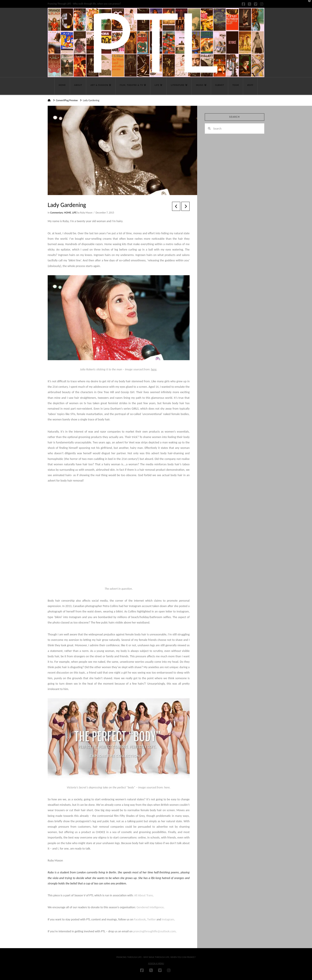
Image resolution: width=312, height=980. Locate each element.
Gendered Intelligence (150, 907)
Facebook (140, 919)
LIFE (74, 213)
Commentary (56, 213)
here (154, 369)
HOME (68, 213)
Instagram (168, 919)
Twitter (151, 919)
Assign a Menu (156, 963)
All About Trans (143, 895)
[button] (308, 4)
